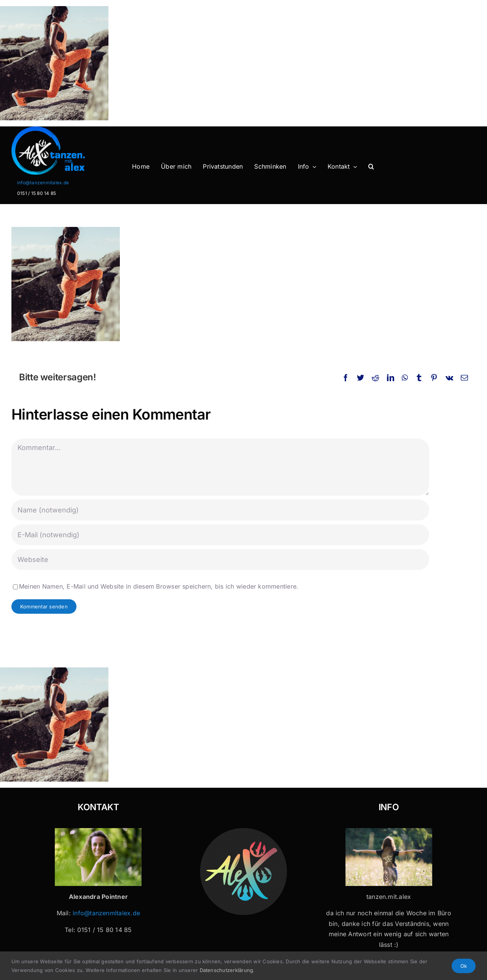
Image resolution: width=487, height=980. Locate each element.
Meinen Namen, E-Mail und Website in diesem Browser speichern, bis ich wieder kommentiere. (159, 586)
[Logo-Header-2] (62, 129)
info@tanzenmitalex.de (43, 183)
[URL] (220, 559)
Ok (464, 966)
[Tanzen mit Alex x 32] (389, 831)
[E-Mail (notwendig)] (220, 535)
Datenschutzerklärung (227, 970)
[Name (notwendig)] (220, 510)
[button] (371, 167)
